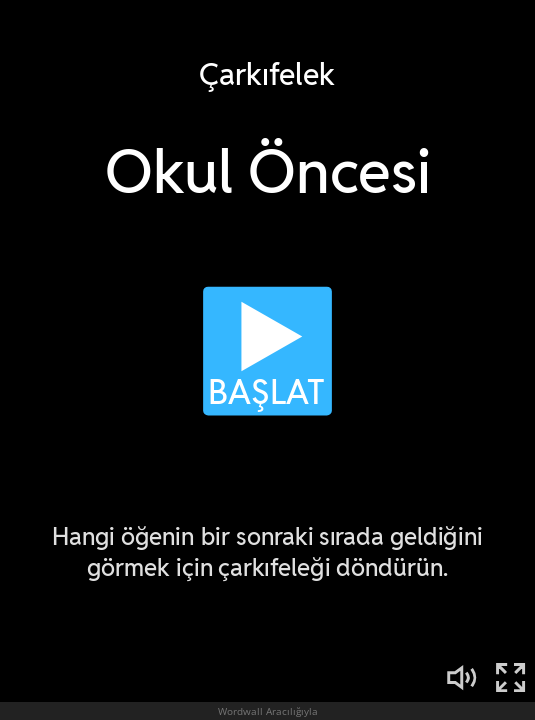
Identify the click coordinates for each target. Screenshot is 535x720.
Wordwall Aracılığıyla (268, 711)
